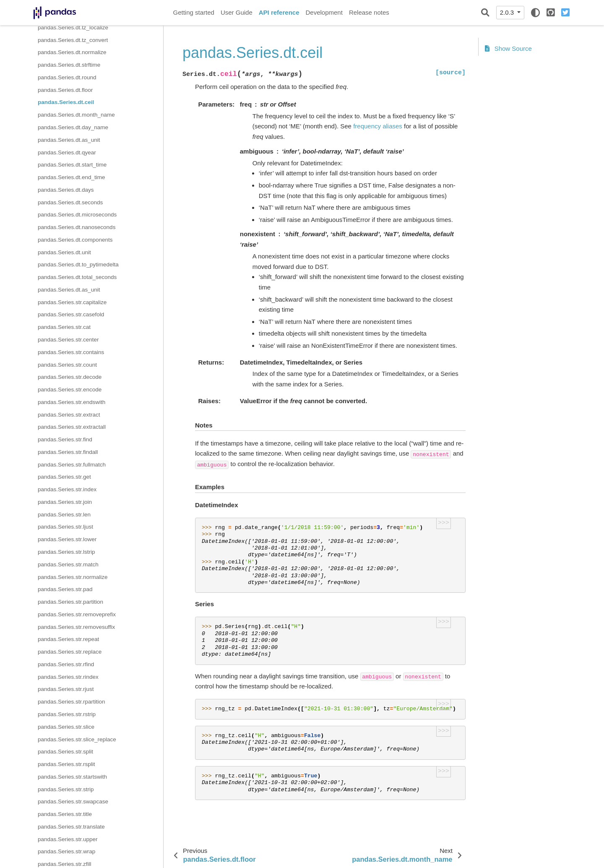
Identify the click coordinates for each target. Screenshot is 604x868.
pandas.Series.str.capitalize (72, 302)
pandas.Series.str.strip (66, 789)
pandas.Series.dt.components (75, 240)
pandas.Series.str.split (65, 752)
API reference (279, 12)
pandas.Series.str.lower (67, 539)
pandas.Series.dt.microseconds (77, 215)
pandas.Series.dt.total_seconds (77, 277)
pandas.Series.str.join (65, 502)
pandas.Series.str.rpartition (72, 702)
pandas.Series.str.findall (68, 452)
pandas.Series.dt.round (67, 77)
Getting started (194, 12)
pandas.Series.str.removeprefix (77, 614)
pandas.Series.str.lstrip (66, 552)
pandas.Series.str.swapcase (73, 802)
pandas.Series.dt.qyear (67, 152)
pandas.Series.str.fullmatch (72, 465)
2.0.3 (508, 12)
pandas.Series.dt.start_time (72, 165)
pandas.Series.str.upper (68, 839)
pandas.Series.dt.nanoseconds (77, 227)
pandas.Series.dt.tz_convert (73, 40)
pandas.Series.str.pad (65, 589)
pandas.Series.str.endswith (72, 402)
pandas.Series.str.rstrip (67, 714)
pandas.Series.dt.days (66, 190)
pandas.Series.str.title (65, 814)
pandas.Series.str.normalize (73, 577)
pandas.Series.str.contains (71, 352)
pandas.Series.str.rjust (66, 689)
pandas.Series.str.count (67, 365)
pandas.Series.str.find (65, 439)
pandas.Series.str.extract (69, 415)
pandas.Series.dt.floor (65, 90)
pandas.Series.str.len (64, 515)
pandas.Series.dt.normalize (72, 52)
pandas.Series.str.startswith (72, 777)
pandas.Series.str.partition (70, 602)
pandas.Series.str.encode (70, 390)
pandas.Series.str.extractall (72, 427)
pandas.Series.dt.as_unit (69, 140)
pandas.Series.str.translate (71, 827)
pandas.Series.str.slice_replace (77, 739)
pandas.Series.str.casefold (71, 314)
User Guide (237, 12)
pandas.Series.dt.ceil (66, 102)
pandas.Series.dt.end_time (72, 177)
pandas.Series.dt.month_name (76, 115)
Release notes (369, 12)
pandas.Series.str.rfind (66, 664)
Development (324, 12)
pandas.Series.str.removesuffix (76, 627)
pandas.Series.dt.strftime (69, 65)
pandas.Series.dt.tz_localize (73, 27)
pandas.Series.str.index (67, 489)
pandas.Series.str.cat (64, 327)
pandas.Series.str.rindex (68, 677)
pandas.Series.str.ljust (65, 527)
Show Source (508, 48)
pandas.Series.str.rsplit (66, 764)
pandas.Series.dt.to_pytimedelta (78, 265)
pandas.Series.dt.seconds (70, 202)
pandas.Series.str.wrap (66, 851)
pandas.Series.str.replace (70, 652)
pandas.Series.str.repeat (68, 639)
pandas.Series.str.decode (70, 377)
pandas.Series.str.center (68, 340)
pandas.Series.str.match (68, 564)
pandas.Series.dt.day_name (73, 127)
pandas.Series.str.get (64, 477)
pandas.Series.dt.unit (64, 252)
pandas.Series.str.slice (66, 727)
